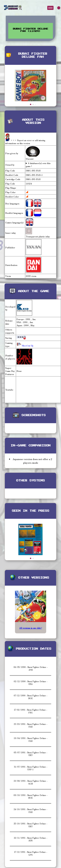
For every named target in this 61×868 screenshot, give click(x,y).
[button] (31, 104)
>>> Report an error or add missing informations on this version (25, 142)
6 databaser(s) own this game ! (38, 165)
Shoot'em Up (27, 346)
